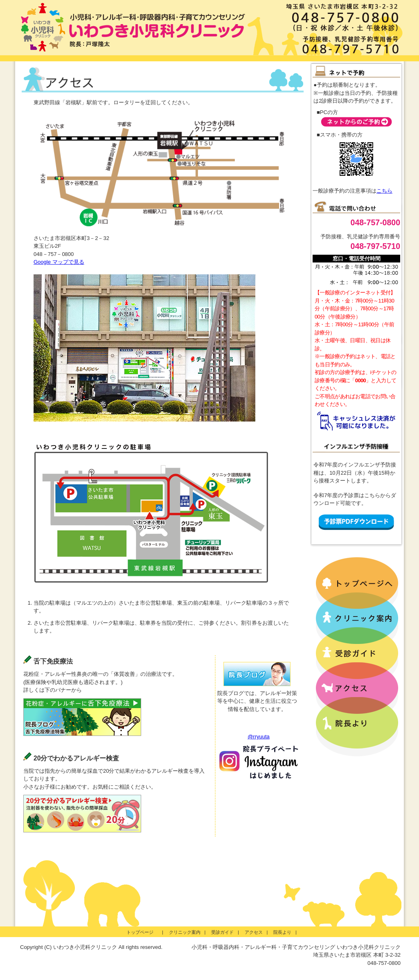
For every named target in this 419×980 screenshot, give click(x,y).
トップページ (142, 932)
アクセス (254, 932)
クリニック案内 (185, 932)
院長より (282, 932)
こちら (384, 191)
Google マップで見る (59, 262)
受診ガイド (222, 932)
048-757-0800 (375, 222)
